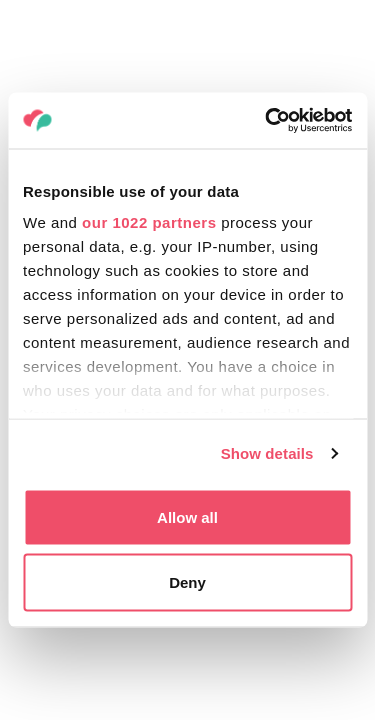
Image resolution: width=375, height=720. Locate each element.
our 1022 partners (149, 222)
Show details (267, 453)
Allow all (187, 516)
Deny (187, 582)
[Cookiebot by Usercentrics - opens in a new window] (267, 121)
